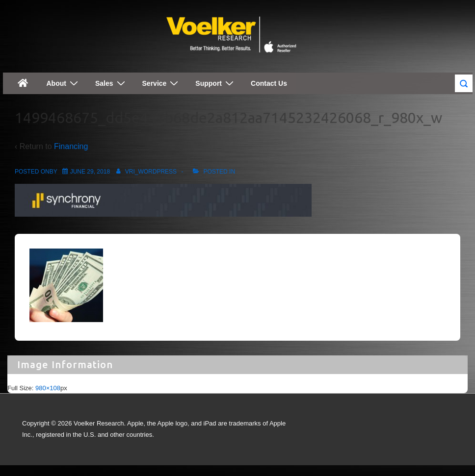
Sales (111, 83)
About (64, 83)
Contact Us (269, 83)
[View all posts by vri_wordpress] (145, 172)
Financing (71, 146)
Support (216, 83)
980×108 (48, 388)
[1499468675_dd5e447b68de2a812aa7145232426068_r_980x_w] (90, 172)
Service (162, 83)
